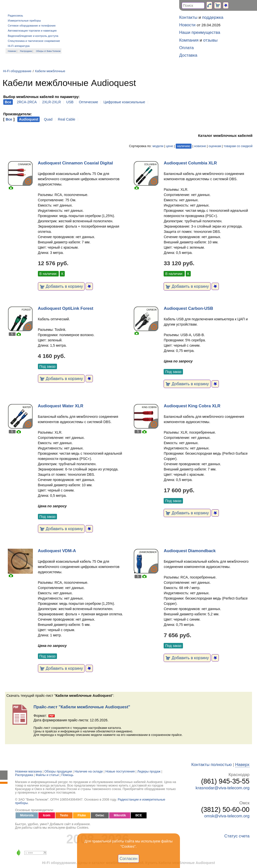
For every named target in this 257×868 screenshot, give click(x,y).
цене (169, 146)
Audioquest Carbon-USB (188, 308)
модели (158, 146)
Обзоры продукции (58, 771)
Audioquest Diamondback (190, 551)
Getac (100, 815)
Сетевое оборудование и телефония (32, 26)
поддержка (213, 17)
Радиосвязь (15, 16)
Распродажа (26, 51)
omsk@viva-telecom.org (227, 816)
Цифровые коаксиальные (124, 102)
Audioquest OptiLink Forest (66, 308)
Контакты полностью (211, 765)
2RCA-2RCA (27, 102)
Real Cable (67, 119)
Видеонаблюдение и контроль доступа (33, 36)
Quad (48, 119)
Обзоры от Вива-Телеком (48, 51)
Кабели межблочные (50, 71)
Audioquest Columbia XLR (190, 163)
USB (70, 102)
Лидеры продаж (149, 771)
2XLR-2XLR (52, 102)
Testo (64, 815)
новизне (200, 146)
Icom (47, 815)
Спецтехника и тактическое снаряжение (34, 41)
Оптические (88, 102)
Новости (187, 25)
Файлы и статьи (47, 775)
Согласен (129, 858)
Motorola (27, 815)
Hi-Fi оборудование (17, 71)
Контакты (188, 17)
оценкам (215, 146)
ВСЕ (139, 815)
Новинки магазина (28, 771)
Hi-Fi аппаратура (19, 46)
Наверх (242, 765)
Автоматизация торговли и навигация (32, 31)
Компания (189, 40)
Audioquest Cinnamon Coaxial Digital (75, 163)
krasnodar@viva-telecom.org (222, 788)
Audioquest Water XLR (61, 406)
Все (9, 119)
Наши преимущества (200, 32)
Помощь (67, 775)
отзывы (210, 40)
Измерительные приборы (24, 21)
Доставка (188, 55)
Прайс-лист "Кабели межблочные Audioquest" (82, 707)
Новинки (12, 51)
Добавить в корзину (61, 286)
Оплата (186, 48)
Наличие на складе (89, 771)
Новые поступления (120, 771)
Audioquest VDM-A (57, 551)
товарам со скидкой (238, 146)
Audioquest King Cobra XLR (192, 406)
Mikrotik (120, 815)
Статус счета (237, 836)
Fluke (82, 815)
